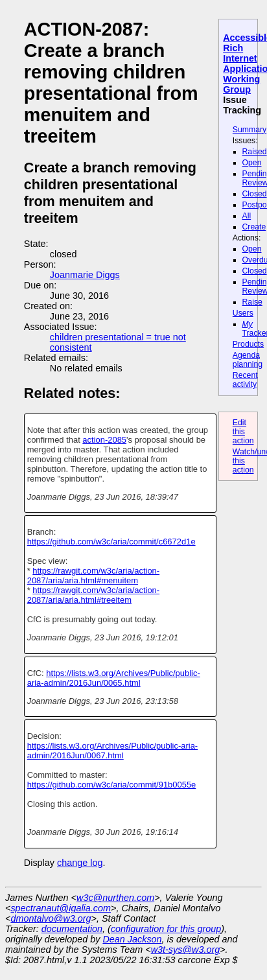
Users (243, 313)
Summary (250, 130)
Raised (255, 152)
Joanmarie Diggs (85, 275)
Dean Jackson (132, 939)
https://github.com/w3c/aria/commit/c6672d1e (111, 542)
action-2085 (104, 440)
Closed (255, 194)
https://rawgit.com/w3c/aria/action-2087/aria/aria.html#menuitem (93, 576)
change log (80, 863)
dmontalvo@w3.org (51, 918)
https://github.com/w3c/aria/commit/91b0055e (112, 785)
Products (248, 344)
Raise (252, 302)
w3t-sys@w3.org (186, 950)
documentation (72, 929)
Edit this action (243, 432)
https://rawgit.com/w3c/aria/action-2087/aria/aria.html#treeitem (93, 595)
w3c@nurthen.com (115, 898)
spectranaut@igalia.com (61, 908)
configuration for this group (166, 929)
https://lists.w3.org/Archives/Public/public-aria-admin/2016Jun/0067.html (112, 751)
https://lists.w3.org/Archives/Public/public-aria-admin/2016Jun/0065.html (114, 678)
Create (254, 227)
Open (252, 163)
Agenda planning (248, 360)
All (247, 216)
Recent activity (245, 380)
